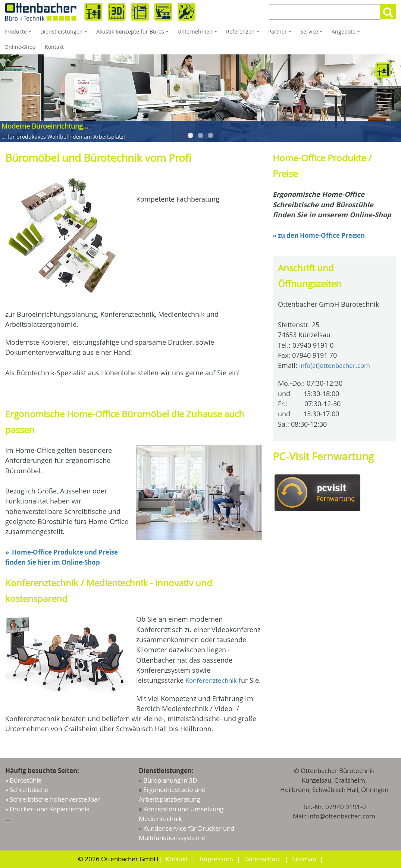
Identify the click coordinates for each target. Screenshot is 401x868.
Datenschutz (262, 859)
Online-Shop (20, 47)
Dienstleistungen (65, 34)
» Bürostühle (24, 782)
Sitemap (304, 859)
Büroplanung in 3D (170, 782)
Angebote (347, 34)
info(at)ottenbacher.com (337, 365)
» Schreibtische (27, 791)
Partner (281, 34)
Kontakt (54, 47)
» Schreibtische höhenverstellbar (53, 801)
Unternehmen (198, 34)
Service (313, 34)
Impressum (216, 859)
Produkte (19, 34)
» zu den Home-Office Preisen (322, 235)
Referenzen (244, 34)
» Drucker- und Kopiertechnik (47, 810)
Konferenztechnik (213, 680)
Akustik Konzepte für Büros (134, 34)
